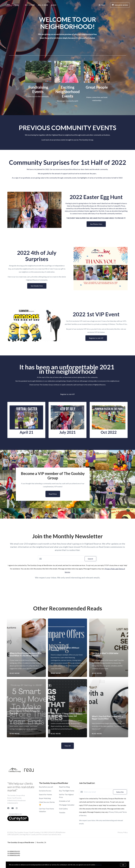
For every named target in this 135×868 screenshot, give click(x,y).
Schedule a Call (64, 801)
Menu (102, 5)
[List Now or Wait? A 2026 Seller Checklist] (109, 634)
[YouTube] (13, 808)
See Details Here (37, 286)
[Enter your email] (98, 792)
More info (99, 865)
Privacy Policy (123, 832)
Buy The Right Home (67, 791)
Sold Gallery (63, 809)
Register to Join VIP (96, 338)
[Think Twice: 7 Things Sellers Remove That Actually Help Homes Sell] (68, 695)
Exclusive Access (45, 791)
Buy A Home (30, 5)
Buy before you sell (46, 787)
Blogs (54, 5)
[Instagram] (17, 808)
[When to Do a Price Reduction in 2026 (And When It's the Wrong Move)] (26, 634)
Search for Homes (46, 794)
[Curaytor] (18, 820)
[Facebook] (8, 808)
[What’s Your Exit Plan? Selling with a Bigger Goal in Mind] (109, 696)
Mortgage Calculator (67, 805)
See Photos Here (96, 224)
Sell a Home (43, 5)
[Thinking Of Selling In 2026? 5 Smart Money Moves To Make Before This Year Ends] (26, 692)
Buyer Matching (45, 798)
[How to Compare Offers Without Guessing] (68, 631)
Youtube (62, 812)
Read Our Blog (64, 787)
